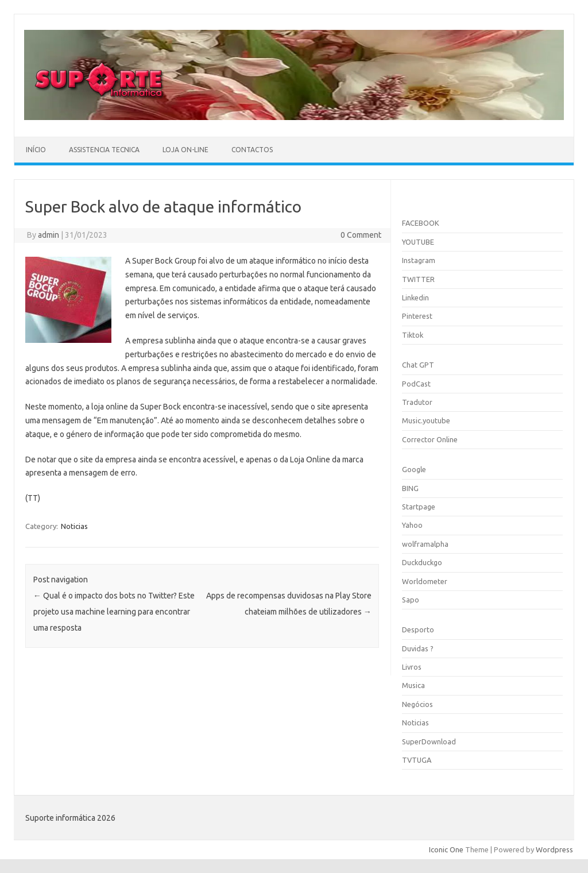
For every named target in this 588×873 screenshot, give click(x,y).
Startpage (419, 507)
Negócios (417, 704)
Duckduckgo (422, 562)
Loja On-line (185, 150)
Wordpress (554, 849)
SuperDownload (429, 741)
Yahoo (412, 525)
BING (410, 488)
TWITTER (418, 279)
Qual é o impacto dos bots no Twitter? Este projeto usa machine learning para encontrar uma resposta (114, 612)
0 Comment (361, 235)
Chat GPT (418, 365)
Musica (413, 685)
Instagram (419, 260)
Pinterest (417, 316)
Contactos (252, 150)
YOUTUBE (418, 242)
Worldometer (425, 581)
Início (36, 150)
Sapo (411, 600)
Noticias (74, 526)
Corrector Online (430, 439)
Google (414, 469)
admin (49, 235)
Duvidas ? (418, 648)
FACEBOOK (421, 223)
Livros (412, 667)
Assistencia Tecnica (104, 150)
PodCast (416, 384)
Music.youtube (426, 420)
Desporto (418, 629)
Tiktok (413, 335)
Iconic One (446, 849)
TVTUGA (417, 760)
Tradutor (417, 402)
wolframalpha (425, 544)
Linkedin (415, 298)
